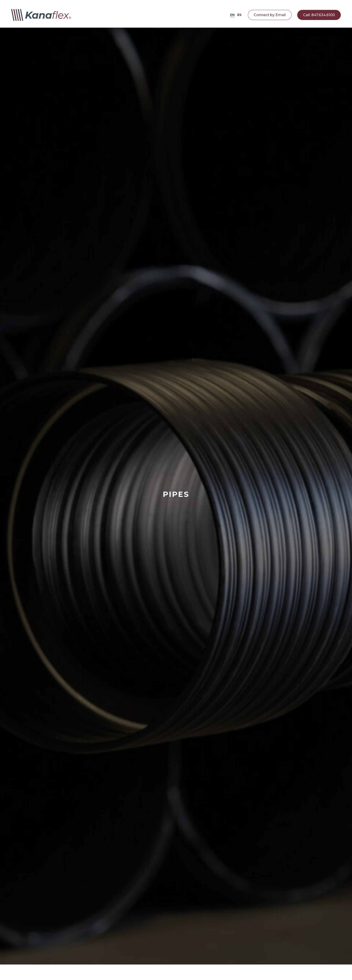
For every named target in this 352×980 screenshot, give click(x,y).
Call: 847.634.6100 (319, 15)
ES (239, 15)
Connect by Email (270, 15)
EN (232, 15)
